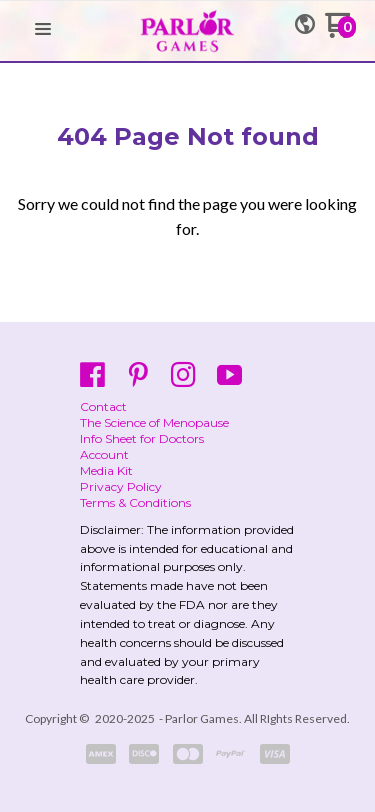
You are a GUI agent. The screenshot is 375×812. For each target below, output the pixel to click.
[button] (43, 30)
